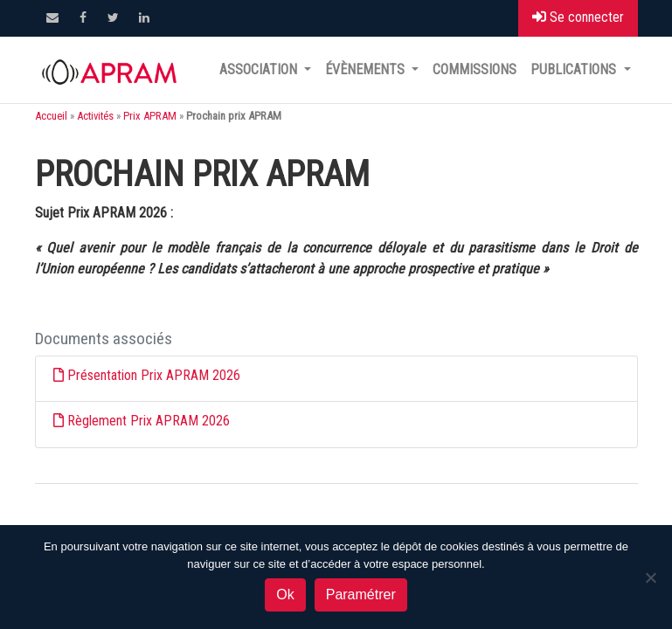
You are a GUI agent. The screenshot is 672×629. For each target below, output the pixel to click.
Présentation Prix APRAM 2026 (154, 375)
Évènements (367, 69)
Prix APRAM (150, 116)
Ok (285, 594)
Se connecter (578, 17)
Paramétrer (361, 594)
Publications (575, 69)
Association (260, 69)
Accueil (51, 116)
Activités (95, 116)
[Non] (650, 577)
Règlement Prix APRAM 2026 (149, 421)
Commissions (475, 69)
